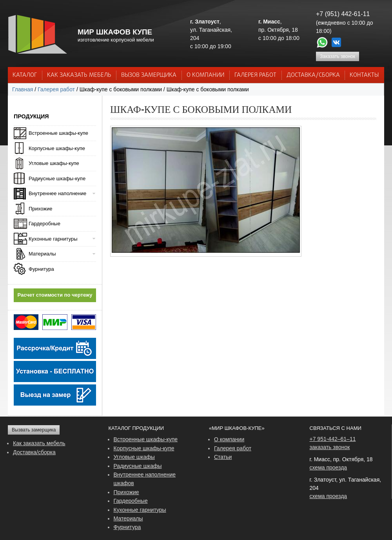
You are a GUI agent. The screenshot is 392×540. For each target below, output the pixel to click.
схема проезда (328, 468)
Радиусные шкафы (138, 466)
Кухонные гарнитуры (53, 239)
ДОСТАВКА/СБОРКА (313, 75)
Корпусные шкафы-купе (57, 148)
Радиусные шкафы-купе (57, 178)
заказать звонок (330, 447)
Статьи (223, 457)
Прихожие (40, 209)
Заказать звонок (338, 56)
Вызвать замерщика (34, 430)
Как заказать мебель (39, 443)
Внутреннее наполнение (57, 193)
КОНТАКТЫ (364, 75)
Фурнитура (41, 269)
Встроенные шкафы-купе (58, 133)
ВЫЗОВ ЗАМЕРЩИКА (149, 75)
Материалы (42, 254)
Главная (23, 89)
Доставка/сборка (34, 452)
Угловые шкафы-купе (54, 163)
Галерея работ (255, 75)
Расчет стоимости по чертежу (55, 295)
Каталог (25, 75)
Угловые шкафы (134, 457)
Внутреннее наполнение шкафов (145, 479)
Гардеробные (44, 224)
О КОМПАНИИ (205, 75)
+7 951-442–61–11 (333, 439)
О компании (229, 439)
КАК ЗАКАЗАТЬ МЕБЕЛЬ (79, 75)
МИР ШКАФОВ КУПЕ (115, 32)
